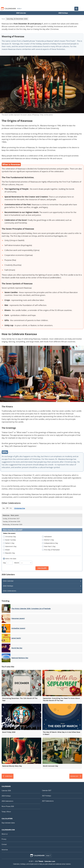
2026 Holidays (63, 13)
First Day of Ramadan (52, 550)
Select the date (10, 559)
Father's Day (9, 543)
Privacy (4, 839)
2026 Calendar (21, 13)
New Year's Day (49, 546)
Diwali (7, 550)
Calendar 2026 (6, 791)
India (19, 9)
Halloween (48, 537)
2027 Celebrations (48, 801)
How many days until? (13, 530)
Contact (4, 844)
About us (5, 834)
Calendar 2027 (47, 790)
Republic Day (10, 553)
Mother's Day (49, 540)
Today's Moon (6, 812)
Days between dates (8, 823)
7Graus (41, 861)
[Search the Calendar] (76, 9)
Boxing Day (76, 776)
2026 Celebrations (10, 591)
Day (8, 563)
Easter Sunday (10, 540)
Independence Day (51, 543)
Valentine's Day (10, 546)
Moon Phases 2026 (8, 806)
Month (23, 563)
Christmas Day (10, 537)
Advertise (5, 850)
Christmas (8, 776)
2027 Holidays (47, 796)
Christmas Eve (20, 508)
